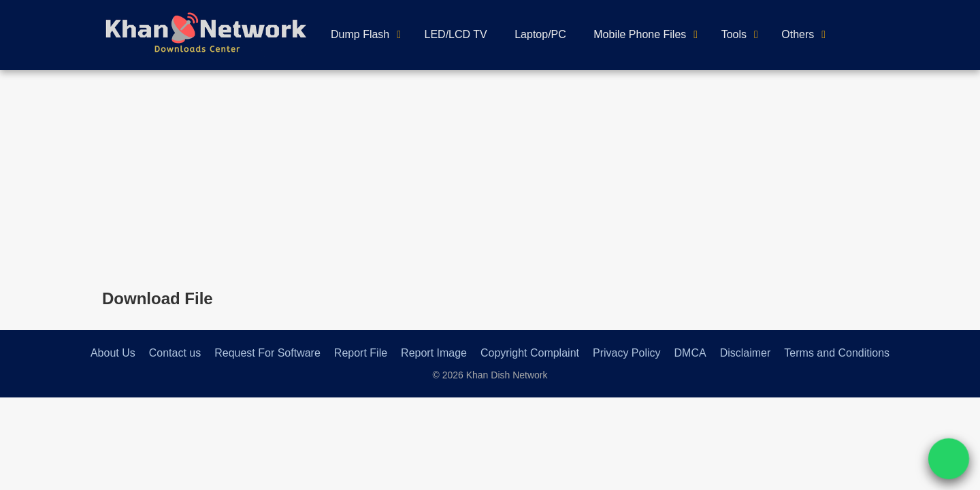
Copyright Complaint (530, 353)
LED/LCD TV (456, 34)
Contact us (175, 353)
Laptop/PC (540, 34)
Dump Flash (360, 34)
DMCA (690, 353)
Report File (361, 353)
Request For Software (267, 353)
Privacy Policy (627, 353)
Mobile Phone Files (640, 34)
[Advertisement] (490, 172)
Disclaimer (746, 353)
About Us (113, 353)
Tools (734, 34)
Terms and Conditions (837, 353)
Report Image (434, 353)
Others (798, 34)
